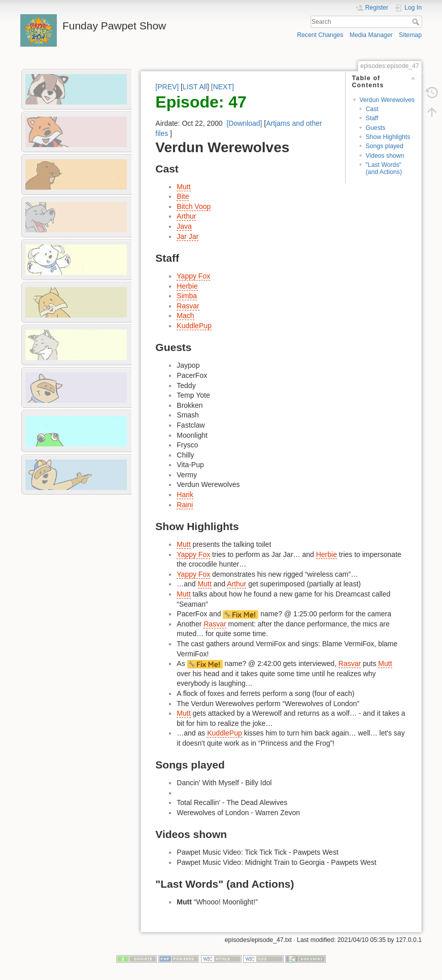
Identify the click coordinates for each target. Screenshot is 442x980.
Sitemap (410, 35)
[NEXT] (223, 87)
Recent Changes (320, 35)
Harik (185, 495)
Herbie (187, 286)
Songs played (384, 146)
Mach (185, 316)
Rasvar (188, 306)
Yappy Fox (193, 276)
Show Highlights (388, 137)
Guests (375, 128)
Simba (187, 296)
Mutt (183, 187)
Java (184, 226)
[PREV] (167, 87)
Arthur (186, 216)
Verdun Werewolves (387, 100)
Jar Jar (188, 236)
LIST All (195, 87)
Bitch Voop (194, 206)
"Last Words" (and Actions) (384, 168)
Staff (372, 118)
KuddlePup (194, 326)
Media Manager (371, 35)
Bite (183, 196)
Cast (372, 109)
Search (417, 22)
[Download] (244, 123)
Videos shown (385, 156)
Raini (185, 505)
